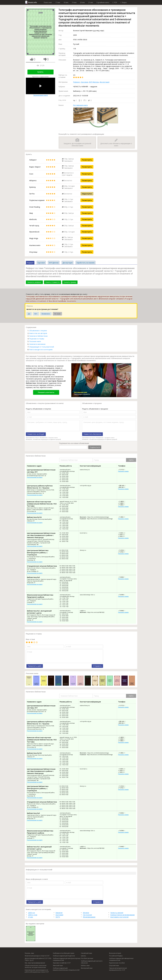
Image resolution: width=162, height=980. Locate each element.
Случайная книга (103, 2)
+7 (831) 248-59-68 (124, 533)
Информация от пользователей (42, 347)
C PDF (115, 2)
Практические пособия (117, 963)
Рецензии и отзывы (37, 339)
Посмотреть (87, 160)
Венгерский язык (87, 968)
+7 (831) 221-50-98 (123, 535)
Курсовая (84, 82)
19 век (74, 2)
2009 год (31, 913)
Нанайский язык (87, 953)
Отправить (97, 666)
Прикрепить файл (35, 666)
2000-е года (33, 915)
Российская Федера (116, 956)
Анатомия (59, 915)
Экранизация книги (40, 87)
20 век (82, 2)
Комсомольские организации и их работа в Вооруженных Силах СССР (37, 971)
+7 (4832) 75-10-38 (123, 503)
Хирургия (59, 913)
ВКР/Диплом (94, 82)
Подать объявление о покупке (38, 409)
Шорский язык (114, 965)
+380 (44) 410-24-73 (124, 487)
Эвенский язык (58, 965)
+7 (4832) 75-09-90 (124, 501)
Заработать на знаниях (85, 263)
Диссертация (104, 82)
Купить (40, 72)
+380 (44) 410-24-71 (124, 485)
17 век (58, 2)
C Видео (124, 2)
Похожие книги (35, 341)
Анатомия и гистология (119, 917)
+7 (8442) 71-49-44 (124, 611)
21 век (91, 2)
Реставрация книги (80, 105)
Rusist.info (33, 2)
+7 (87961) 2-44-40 (124, 595)
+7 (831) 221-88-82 (123, 536)
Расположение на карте (35, 477)
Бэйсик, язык (85, 965)
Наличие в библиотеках (38, 336)
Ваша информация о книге (37, 879)
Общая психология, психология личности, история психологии (36, 966)
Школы (83, 956)
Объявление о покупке (38, 331)
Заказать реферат (34, 282)
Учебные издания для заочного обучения (92, 962)
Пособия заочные (87, 958)
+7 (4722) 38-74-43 (124, 550)
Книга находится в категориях (41, 350)
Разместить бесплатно (92, 434)
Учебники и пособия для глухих (64, 953)
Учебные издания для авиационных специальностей (121, 959)
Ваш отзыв (30, 639)
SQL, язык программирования (35, 963)
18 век (66, 2)
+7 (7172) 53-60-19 (124, 470)
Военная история (115, 953)
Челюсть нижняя (117, 913)
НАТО (58, 917)
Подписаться (95, 447)
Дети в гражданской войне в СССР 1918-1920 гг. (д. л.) (38, 959)
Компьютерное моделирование (123, 915)
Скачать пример (70, 282)
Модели (86, 913)
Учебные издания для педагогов (64, 956)
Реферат (76, 82)
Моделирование (89, 917)
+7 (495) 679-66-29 (124, 517)
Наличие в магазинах (37, 344)
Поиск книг (48, 2)
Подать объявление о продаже (95, 409)
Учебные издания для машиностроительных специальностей (66, 969)
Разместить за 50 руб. (36, 434)
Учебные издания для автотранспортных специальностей (67, 959)
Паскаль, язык (29, 953)
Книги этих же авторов (38, 333)
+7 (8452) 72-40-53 (124, 577)
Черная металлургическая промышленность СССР (118, 969)
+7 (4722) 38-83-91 (123, 552)
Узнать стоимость (53, 282)
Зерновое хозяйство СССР (62, 963)
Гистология (87, 915)
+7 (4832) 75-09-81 (123, 505)
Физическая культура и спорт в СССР (37, 956)
